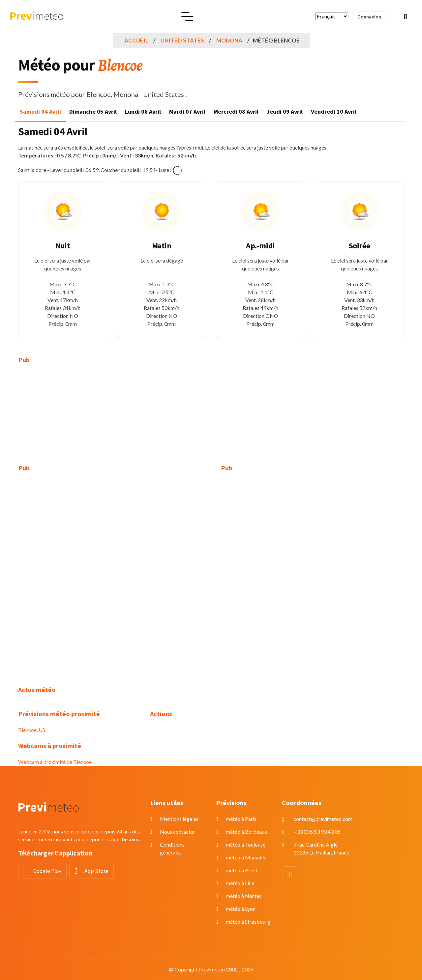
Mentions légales (179, 819)
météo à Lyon (241, 909)
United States (182, 40)
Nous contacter (178, 832)
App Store (96, 871)
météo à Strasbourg (248, 922)
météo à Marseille (246, 857)
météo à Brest (242, 870)
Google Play (47, 871)
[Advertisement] (79, 418)
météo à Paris (241, 819)
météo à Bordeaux (246, 832)
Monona (229, 40)
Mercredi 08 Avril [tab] (236, 112)
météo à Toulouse (246, 844)
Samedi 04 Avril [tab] (40, 112)
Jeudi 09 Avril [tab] (285, 112)
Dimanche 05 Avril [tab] (93, 112)
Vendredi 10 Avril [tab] (334, 112)
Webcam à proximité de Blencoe (55, 762)
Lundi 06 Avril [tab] (143, 112)
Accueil (136, 40)
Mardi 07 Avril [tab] (187, 112)
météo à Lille (240, 883)
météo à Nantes (244, 896)
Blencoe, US (32, 730)
